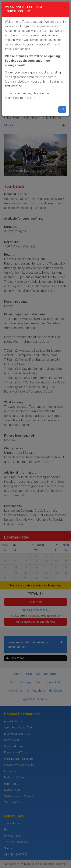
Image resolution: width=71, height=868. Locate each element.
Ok (62, 109)
